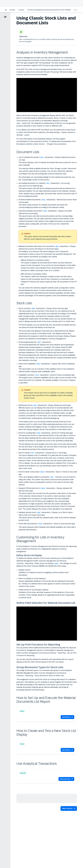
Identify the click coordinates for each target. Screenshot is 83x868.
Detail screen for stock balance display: (48, 594)
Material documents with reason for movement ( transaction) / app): (48, 271)
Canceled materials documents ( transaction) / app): (48, 227)
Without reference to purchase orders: (49, 266)
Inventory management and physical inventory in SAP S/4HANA (49, 10)
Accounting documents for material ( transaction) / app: (48, 190)
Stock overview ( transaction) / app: (48, 324)
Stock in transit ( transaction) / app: (48, 461)
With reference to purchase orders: (49, 279)
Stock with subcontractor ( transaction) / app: (47, 524)
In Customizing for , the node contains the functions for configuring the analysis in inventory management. (46, 549)
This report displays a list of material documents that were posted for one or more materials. (48, 164)
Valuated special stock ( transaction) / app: (48, 516)
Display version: (48, 573)
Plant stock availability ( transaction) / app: (48, 368)
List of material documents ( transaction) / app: (48, 169)
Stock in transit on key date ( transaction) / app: (48, 478)
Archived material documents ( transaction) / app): (48, 204)
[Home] (6, 10)
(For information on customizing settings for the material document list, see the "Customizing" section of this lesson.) (47, 178)
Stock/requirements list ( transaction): (48, 351)
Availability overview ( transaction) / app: (48, 389)
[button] (67, 717)
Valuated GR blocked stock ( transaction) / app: (48, 499)
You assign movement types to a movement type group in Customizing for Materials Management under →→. (44, 673)
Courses (21, 10)
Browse (12, 10)
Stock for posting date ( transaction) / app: (48, 441)
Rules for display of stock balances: (48, 583)
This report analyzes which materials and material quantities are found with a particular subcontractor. (47, 528)
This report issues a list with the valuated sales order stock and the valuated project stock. (47, 519)
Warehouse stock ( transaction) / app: (48, 417)
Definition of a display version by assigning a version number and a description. (44, 574)
